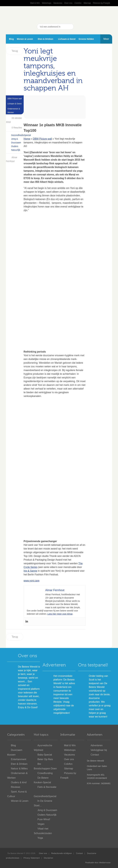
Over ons (68, 3)
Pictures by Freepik (101, 3)
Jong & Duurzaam (47, 810)
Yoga (40, 838)
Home (27, 139)
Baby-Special (45, 755)
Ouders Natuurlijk (47, 815)
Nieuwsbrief (109, 27)
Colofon (78, 3)
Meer (106, 39)
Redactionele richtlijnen (61, 853)
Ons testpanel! (93, 665)
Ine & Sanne (30, 571)
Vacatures (58, 3)
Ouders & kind (19, 782)
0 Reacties (14, 128)
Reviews (16, 787)
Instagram (101, 27)
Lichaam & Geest (67, 39)
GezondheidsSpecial (21, 135)
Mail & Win (35, 3)
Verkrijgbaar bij (99, 750)
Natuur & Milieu (19, 769)
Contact (95, 755)
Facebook (78, 27)
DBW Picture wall (15, 99)
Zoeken (71, 27)
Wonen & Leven (25, 39)
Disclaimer (48, 858)
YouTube (86, 27)
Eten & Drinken (45, 39)
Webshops (47, 3)
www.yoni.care (32, 581)
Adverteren (54, 665)
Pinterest (94, 27)
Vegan (41, 824)
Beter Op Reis (45, 759)
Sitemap (87, 3)
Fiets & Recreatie (47, 787)
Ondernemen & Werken (14, 111)
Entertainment (19, 759)
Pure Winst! (44, 819)
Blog (11, 39)
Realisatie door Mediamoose (98, 863)
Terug (15, 51)
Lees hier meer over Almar (60, 614)
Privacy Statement (32, 858)
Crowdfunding (45, 773)
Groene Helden (86, 39)
